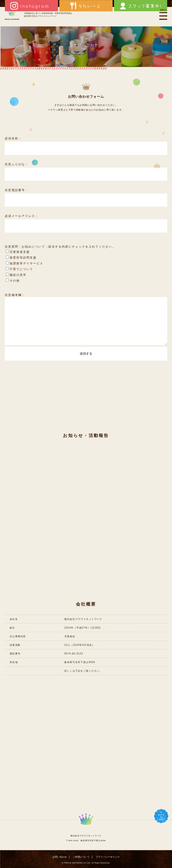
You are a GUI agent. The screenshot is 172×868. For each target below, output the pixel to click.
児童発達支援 (18, 252)
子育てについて (19, 269)
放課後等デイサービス (25, 263)
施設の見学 (16, 275)
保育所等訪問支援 (21, 258)
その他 (13, 281)
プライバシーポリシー (108, 857)
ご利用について (81, 857)
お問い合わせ (60, 857)
